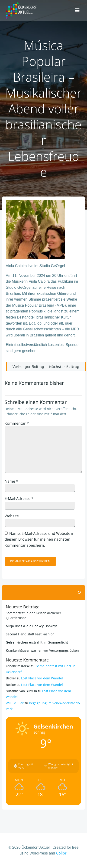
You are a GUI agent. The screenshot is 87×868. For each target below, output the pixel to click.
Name (11, 481)
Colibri (62, 853)
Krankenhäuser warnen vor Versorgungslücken (42, 650)
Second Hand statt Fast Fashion (30, 634)
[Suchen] (79, 593)
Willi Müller (15, 703)
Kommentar (17, 423)
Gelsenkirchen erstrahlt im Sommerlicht (37, 642)
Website (12, 516)
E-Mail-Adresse (19, 498)
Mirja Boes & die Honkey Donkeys (32, 626)
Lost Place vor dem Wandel (42, 678)
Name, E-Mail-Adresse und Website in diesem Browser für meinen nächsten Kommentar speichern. (40, 539)
